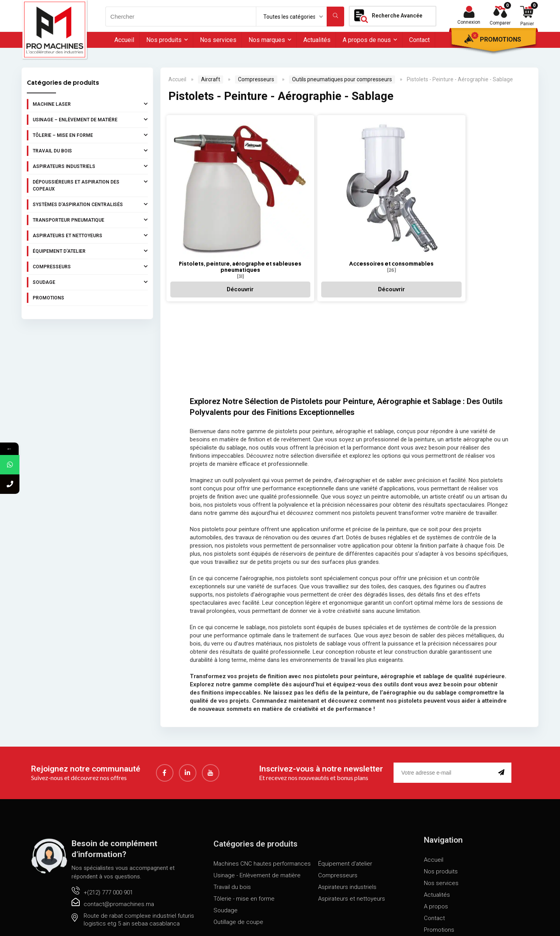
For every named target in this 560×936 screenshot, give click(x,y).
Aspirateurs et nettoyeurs (90, 235)
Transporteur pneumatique (90, 220)
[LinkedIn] (188, 768)
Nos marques (267, 40)
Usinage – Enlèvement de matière (90, 119)
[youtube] (211, 768)
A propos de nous (367, 40)
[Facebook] (165, 768)
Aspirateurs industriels (90, 166)
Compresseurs (90, 266)
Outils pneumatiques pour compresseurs (342, 79)
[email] (444, 768)
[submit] (503, 768)
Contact (419, 40)
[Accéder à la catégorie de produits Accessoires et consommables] (271, 169)
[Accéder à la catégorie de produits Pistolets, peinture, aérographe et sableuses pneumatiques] (200, 176)
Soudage (90, 282)
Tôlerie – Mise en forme (90, 135)
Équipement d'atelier (90, 251)
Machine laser (90, 104)
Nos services (218, 40)
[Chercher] (335, 17)
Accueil (124, 40)
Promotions (500, 39)
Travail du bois (90, 150)
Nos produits (164, 40)
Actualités (317, 40)
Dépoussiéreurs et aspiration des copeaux (90, 185)
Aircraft (211, 79)
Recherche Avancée (397, 16)
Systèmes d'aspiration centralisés (90, 204)
